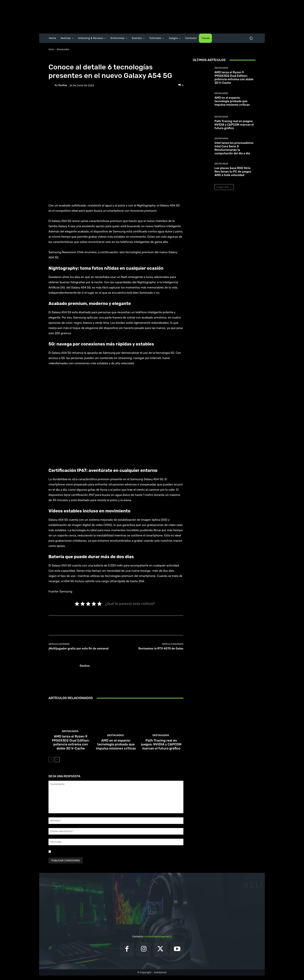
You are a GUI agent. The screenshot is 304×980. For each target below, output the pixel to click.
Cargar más (224, 187)
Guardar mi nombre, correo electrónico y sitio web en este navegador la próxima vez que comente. (110, 856)
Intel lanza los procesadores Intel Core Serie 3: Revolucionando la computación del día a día (234, 148)
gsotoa (63, 85)
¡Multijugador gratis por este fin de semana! (79, 648)
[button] (251, 38)
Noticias (74, 58)
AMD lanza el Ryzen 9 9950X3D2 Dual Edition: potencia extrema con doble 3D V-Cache (71, 748)
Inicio (51, 49)
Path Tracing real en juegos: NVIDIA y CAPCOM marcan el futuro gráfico (161, 749)
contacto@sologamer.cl (158, 941)
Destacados (63, 49)
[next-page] (57, 764)
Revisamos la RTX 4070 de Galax (161, 648)
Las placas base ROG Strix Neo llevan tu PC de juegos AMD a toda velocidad (233, 172)
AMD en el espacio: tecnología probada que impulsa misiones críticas (116, 749)
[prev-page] (51, 764)
